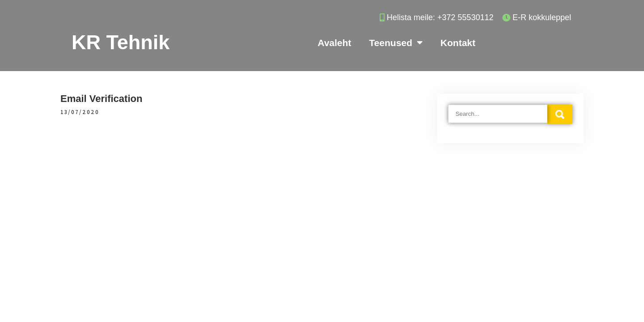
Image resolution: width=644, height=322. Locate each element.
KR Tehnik (121, 42)
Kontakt (458, 43)
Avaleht (334, 43)
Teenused (396, 43)
